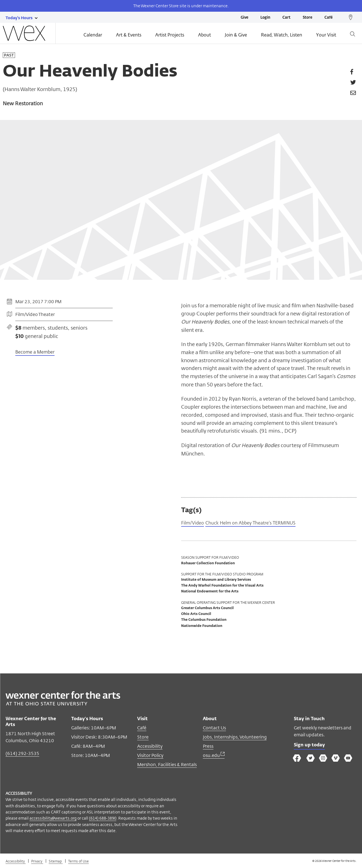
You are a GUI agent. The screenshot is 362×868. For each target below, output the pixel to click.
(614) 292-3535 (22, 754)
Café (328, 18)
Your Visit (326, 35)
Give (244, 18)
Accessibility (150, 747)
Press (208, 747)
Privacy (37, 862)
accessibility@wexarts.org (53, 819)
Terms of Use (78, 862)
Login (265, 18)
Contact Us (214, 729)
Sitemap (56, 862)
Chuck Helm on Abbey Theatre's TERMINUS (259, 524)
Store (307, 18)
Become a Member (35, 352)
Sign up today (311, 747)
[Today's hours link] (19, 18)
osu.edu (214, 756)
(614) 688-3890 (103, 819)
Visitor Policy (150, 756)
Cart (286, 18)
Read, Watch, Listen (282, 35)
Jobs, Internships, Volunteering (235, 738)
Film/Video (194, 524)
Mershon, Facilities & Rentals (167, 765)
